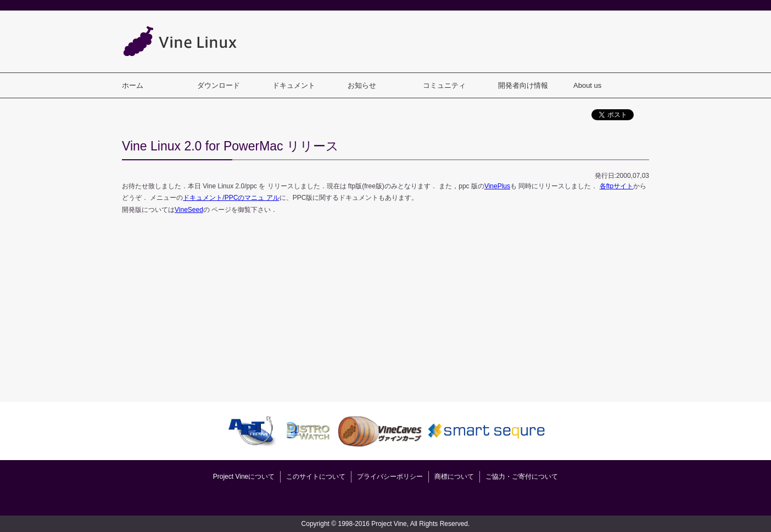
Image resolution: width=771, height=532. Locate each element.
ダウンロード (219, 85)
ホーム (133, 85)
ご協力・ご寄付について (522, 477)
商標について (454, 477)
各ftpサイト (616, 186)
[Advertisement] (449, 41)
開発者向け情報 (523, 85)
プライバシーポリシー (390, 477)
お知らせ (362, 85)
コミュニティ (444, 85)
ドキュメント (294, 85)
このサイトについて (316, 477)
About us (587, 85)
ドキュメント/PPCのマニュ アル (231, 198)
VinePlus (497, 186)
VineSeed (189, 210)
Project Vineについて (244, 477)
